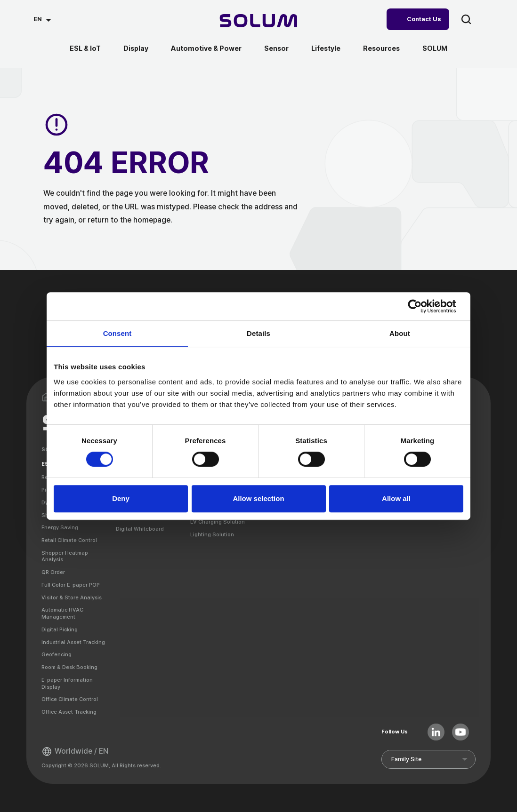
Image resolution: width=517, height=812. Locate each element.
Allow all (396, 498)
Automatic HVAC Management (62, 613)
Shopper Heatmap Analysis (65, 556)
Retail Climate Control (69, 540)
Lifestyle (326, 48)
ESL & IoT (85, 48)
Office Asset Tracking (69, 712)
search (466, 19)
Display (136, 48)
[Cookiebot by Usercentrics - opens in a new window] (422, 306)
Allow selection (258, 498)
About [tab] (400, 333)
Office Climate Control (70, 699)
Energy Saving (60, 527)
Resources (381, 48)
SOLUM (435, 48)
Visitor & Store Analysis (72, 597)
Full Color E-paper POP (71, 585)
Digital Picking (60, 629)
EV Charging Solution (218, 522)
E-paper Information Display (67, 683)
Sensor (276, 48)
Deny (121, 498)
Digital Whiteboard (140, 529)
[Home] (259, 22)
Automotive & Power (206, 48)
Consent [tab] (117, 333)
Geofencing (57, 654)
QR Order (53, 572)
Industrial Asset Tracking (73, 642)
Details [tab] (258, 333)
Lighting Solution (212, 534)
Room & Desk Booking (69, 667)
